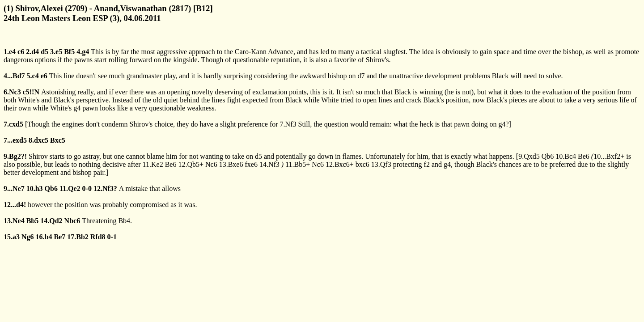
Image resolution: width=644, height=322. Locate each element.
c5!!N (31, 92)
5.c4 (33, 76)
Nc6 (211, 164)
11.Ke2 (153, 164)
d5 (44, 52)
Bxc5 (58, 140)
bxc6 (362, 164)
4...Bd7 (14, 76)
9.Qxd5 (529, 156)
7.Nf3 (288, 124)
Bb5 (33, 221)
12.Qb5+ (191, 164)
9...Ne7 (14, 189)
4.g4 (83, 52)
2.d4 (32, 52)
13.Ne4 (14, 221)
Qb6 (548, 156)
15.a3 (12, 237)
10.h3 (35, 189)
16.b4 (44, 237)
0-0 (87, 189)
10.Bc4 (566, 156)
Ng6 (28, 237)
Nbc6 (72, 221)
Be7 (59, 237)
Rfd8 (98, 237)
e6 (44, 76)
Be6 (584, 156)
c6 (21, 52)
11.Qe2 (70, 189)
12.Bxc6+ (340, 164)
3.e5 (56, 52)
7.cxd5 (13, 124)
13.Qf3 (381, 164)
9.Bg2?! (15, 156)
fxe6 (251, 164)
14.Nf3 (269, 164)
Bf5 (69, 52)
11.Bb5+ (298, 164)
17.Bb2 (78, 237)
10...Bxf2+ (609, 156)
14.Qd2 (51, 221)
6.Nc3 (12, 92)
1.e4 (10, 52)
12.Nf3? (105, 189)
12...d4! (15, 205)
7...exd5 (15, 140)
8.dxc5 (38, 140)
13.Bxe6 (231, 164)
